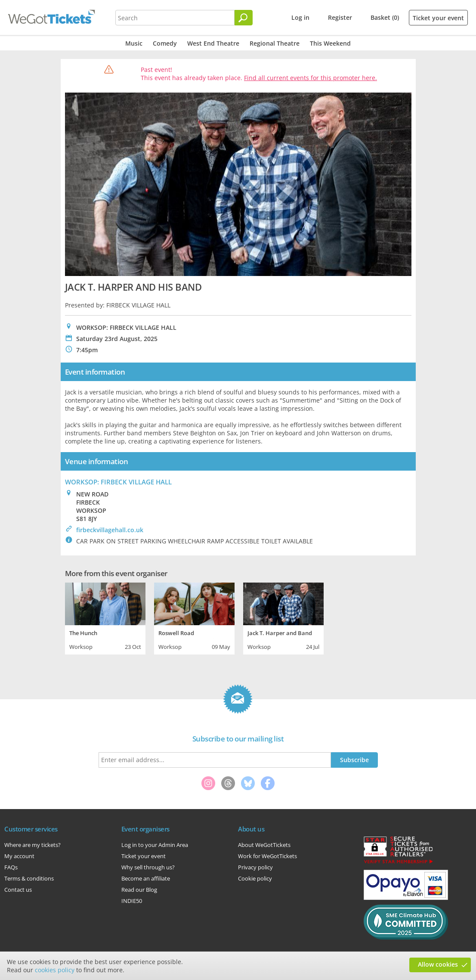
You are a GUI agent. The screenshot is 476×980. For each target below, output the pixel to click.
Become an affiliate (146, 878)
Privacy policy (255, 867)
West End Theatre (213, 43)
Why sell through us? (148, 867)
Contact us (18, 890)
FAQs (11, 867)
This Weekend (330, 43)
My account (19, 856)
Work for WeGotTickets (267, 856)
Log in (300, 17)
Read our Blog (139, 890)
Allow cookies (438, 964)
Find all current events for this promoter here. (311, 78)
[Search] (244, 18)
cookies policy (55, 970)
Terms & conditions (29, 878)
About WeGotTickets (264, 845)
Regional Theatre (275, 43)
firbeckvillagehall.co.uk (110, 530)
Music (134, 43)
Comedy (165, 43)
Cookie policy (255, 878)
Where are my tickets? (32, 845)
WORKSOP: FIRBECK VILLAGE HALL (118, 482)
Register (340, 17)
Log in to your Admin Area (155, 845)
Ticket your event (438, 18)
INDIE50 (132, 901)
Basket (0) (385, 17)
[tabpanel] (105, 617)
